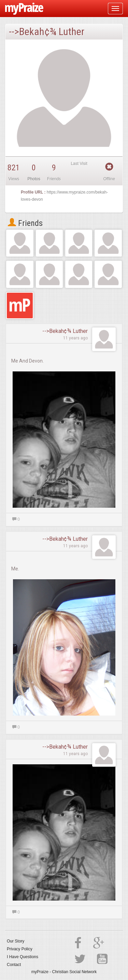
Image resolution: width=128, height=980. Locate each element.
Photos (34, 179)
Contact (14, 965)
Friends (25, 223)
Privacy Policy (20, 949)
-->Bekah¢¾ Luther (65, 331)
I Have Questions (23, 957)
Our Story (16, 941)
